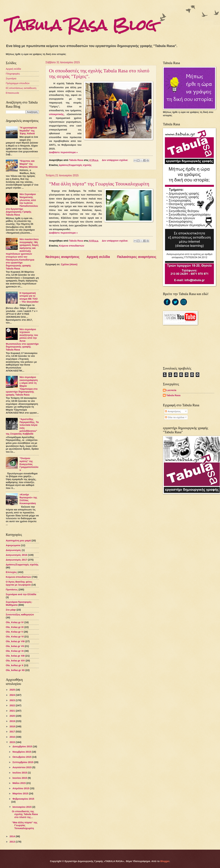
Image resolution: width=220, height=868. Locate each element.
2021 (13, 711)
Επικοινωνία (12, 93)
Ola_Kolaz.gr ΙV (15, 622)
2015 (13, 742)
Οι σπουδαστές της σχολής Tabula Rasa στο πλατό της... (25, 814)
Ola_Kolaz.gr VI (15, 637)
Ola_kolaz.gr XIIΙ (15, 656)
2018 (13, 726)
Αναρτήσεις (173, 411)
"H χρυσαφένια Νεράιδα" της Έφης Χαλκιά (28, 131)
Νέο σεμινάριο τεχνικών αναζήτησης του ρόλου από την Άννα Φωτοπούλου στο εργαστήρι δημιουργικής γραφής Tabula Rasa (22, 340)
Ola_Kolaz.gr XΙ (15, 651)
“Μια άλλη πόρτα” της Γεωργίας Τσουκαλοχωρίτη (99, 184)
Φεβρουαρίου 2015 (23, 799)
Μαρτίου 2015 (21, 794)
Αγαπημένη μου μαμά (18, 541)
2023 (13, 700)
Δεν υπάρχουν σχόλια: (115, 160)
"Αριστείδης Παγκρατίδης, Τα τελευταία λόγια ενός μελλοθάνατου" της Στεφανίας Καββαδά (22, 426)
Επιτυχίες (11, 572)
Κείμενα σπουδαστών (72, 246)
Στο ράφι (11, 610)
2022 (13, 705)
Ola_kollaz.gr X (15, 665)
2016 (13, 737)
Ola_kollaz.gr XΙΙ (15, 670)
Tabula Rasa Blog (81, 25)
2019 (13, 721)
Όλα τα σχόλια (175, 417)
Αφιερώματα (13, 545)
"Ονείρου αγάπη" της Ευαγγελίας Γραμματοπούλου (29, 464)
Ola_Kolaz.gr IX (15, 627)
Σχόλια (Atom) (69, 264)
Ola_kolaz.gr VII (15, 646)
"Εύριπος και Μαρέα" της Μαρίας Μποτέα (29, 164)
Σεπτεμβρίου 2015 (23, 762)
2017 (13, 732)
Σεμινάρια (11, 78)
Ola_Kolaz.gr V (14, 632)
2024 (13, 695)
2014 (13, 836)
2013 (13, 842)
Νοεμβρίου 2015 (22, 752)
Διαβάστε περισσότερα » (63, 152)
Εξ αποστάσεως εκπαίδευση (21, 88)
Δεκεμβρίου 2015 (22, 746)
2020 (13, 716)
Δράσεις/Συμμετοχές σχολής (75, 165)
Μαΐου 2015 (19, 783)
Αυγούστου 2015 (22, 767)
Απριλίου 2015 (21, 788)
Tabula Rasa (173, 395)
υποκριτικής (56, 114)
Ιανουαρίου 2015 (22, 807)
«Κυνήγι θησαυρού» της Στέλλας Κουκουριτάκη (28, 499)
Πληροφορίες (13, 74)
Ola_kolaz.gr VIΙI (15, 641)
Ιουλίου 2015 (20, 773)
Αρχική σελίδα (98, 257)
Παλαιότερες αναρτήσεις (137, 257)
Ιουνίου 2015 (20, 778)
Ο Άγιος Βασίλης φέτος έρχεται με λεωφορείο (19, 583)
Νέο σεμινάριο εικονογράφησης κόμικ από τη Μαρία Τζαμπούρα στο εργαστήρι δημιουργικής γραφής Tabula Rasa (22, 386)
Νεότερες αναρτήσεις (63, 257)
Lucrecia (171, 390)
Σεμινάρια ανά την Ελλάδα (21, 594)
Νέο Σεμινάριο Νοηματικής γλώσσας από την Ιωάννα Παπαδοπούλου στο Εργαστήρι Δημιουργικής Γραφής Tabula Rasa (22, 204)
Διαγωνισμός (13, 550)
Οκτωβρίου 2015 (22, 757)
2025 (13, 690)
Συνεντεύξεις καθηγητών (20, 615)
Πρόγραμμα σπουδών (18, 83)
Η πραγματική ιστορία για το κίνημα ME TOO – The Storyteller (29, 297)
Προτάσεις (12, 590)
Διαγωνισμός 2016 (16, 555)
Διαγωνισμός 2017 (16, 560)
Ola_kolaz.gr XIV (15, 661)
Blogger (165, 861)
